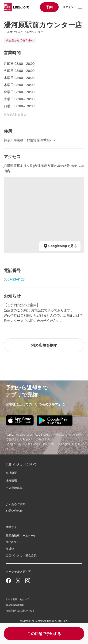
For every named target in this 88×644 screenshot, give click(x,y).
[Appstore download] (20, 420)
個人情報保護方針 (15, 605)
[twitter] (18, 581)
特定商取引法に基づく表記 (20, 611)
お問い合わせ (14, 511)
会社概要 (11, 473)
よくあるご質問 (15, 504)
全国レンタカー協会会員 (21, 555)
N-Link (10, 549)
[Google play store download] (55, 421)
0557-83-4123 (14, 279)
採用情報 (11, 480)
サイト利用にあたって (17, 599)
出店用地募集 (14, 488)
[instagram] (28, 581)
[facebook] (8, 581)
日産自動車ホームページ (21, 535)
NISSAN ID (13, 542)
